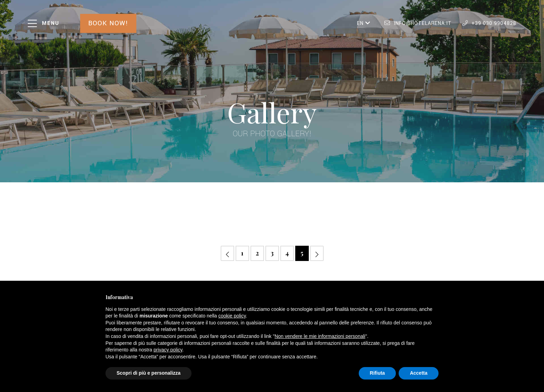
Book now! (108, 23)
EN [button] (364, 23)
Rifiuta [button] (377, 373)
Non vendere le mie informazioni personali (320, 336)
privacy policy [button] (168, 350)
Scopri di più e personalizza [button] (148, 373)
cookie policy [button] (232, 316)
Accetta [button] (419, 373)
